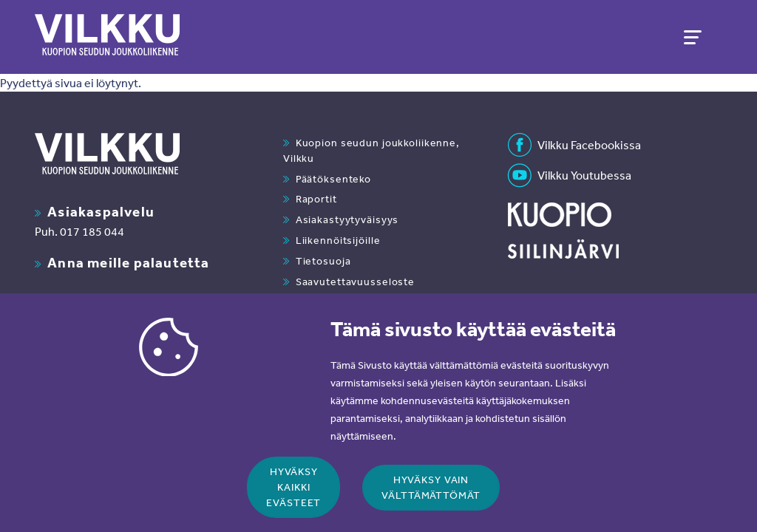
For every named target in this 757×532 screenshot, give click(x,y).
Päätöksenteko (333, 179)
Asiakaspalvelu (101, 211)
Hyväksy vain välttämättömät (431, 501)
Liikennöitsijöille (338, 240)
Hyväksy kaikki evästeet (293, 501)
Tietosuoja (323, 261)
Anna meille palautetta (128, 262)
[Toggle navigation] (691, 37)
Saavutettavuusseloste (355, 282)
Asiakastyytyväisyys (347, 219)
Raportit (316, 199)
